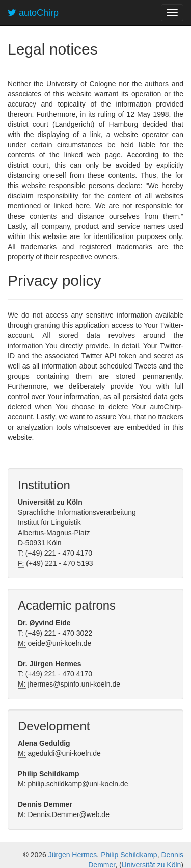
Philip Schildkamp (129, 855)
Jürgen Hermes (73, 855)
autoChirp (33, 13)
